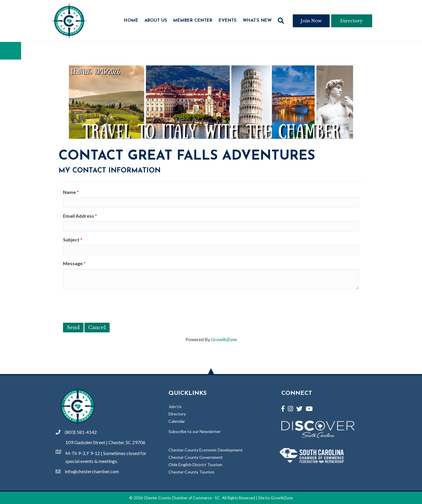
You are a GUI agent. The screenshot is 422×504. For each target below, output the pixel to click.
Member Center (193, 21)
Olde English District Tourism (195, 465)
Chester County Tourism (191, 472)
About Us (156, 21)
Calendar (177, 421)
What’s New (257, 21)
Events (228, 21)
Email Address (79, 216)
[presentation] (108, 305)
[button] (281, 21)
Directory (177, 414)
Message (73, 263)
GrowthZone (224, 339)
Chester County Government (196, 457)
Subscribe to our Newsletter (195, 431)
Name (69, 192)
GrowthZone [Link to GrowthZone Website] (282, 498)
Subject (71, 240)
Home (131, 21)
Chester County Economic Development (206, 450)
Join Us (175, 406)
